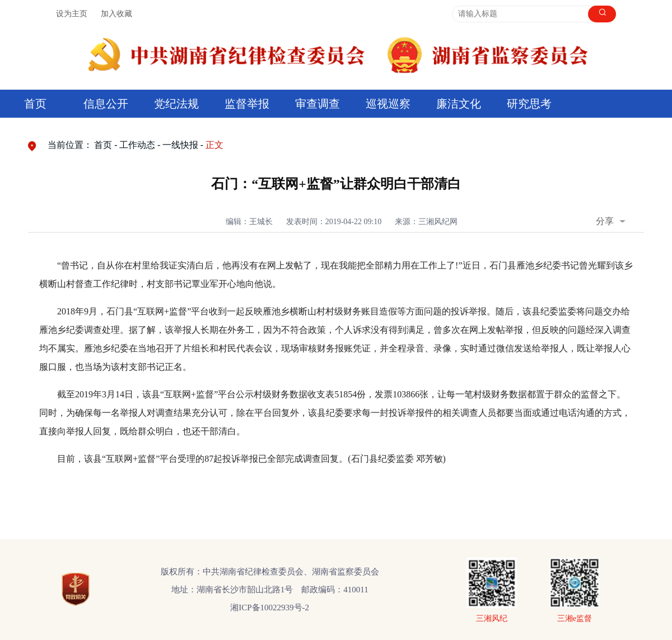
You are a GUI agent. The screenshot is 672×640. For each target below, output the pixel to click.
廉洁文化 (459, 104)
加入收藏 (116, 14)
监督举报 (247, 104)
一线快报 (180, 145)
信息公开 (106, 104)
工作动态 (137, 145)
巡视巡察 (388, 104)
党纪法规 (176, 104)
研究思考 (529, 104)
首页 (35, 104)
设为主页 (72, 14)
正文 (214, 145)
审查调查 (318, 104)
